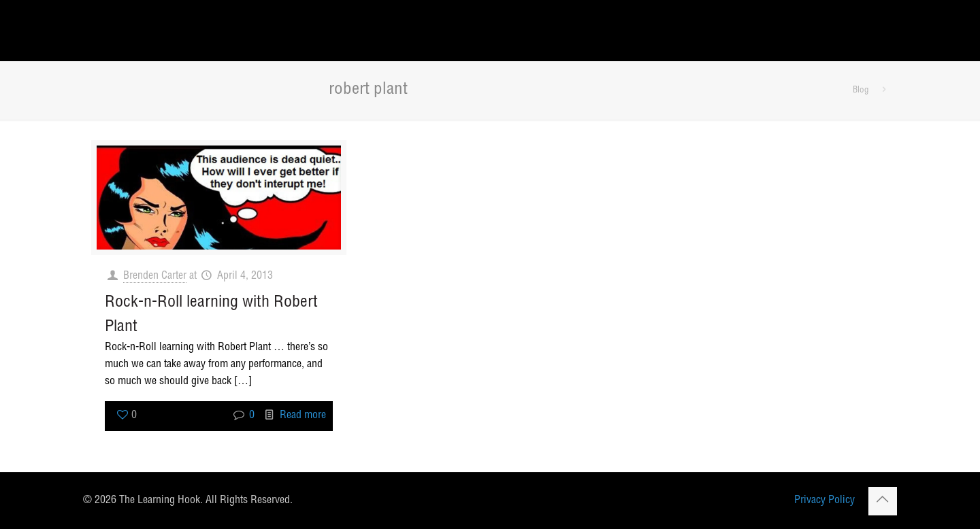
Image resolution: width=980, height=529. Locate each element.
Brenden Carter (155, 277)
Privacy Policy (824, 501)
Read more (303, 416)
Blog (861, 91)
